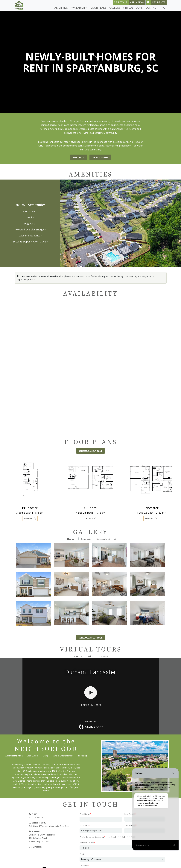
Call (123, 837)
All (115, 539)
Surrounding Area (14, 756)
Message (84, 866)
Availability (79, 8)
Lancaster (78, 656)
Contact (152, 8)
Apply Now (137, 2)
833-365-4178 (36, 817)
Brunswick (103, 656)
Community (36, 205)
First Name (85, 814)
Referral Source (87, 843)
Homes (20, 205)
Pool (30, 217)
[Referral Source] (122, 848)
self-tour (121, 2)
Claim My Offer (100, 157)
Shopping (83, 756)
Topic (83, 854)
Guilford (90, 656)
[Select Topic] (122, 859)
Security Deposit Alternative (30, 242)
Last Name (130, 814)
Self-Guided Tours (37, 826)
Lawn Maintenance (30, 235)
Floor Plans (98, 8)
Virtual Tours (133, 8)
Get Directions (36, 847)
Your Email (85, 825)
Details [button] (30, 519)
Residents (159, 2)
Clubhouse (30, 211)
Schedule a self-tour (90, 451)
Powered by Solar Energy (30, 229)
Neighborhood (103, 539)
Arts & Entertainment (63, 756)
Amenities (61, 8)
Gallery (115, 8)
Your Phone (130, 825)
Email (113, 837)
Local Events (32, 756)
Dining (45, 756)
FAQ (163, 8)
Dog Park (30, 223)
